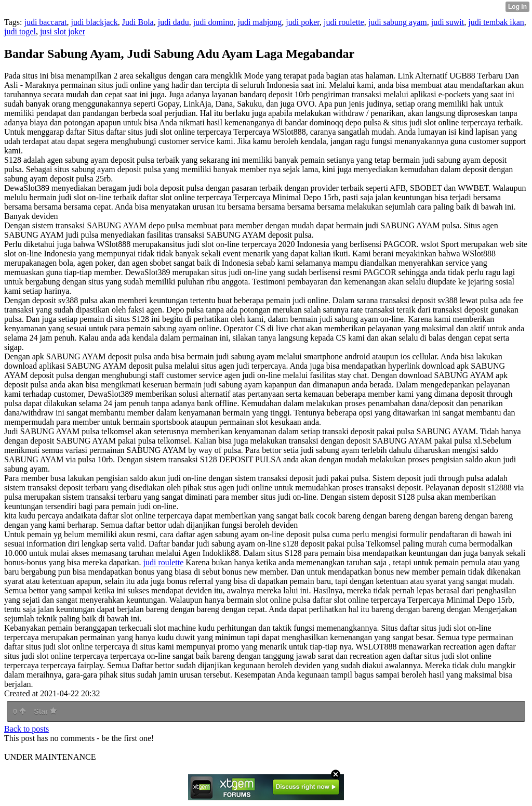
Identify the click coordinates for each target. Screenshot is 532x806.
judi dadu (174, 22)
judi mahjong (260, 22)
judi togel (20, 31)
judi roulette (344, 22)
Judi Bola (138, 22)
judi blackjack (95, 22)
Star (45, 711)
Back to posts (26, 729)
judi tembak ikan (496, 22)
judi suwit (448, 22)
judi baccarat (45, 22)
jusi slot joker (63, 31)
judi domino (214, 22)
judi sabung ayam (398, 22)
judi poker (303, 22)
